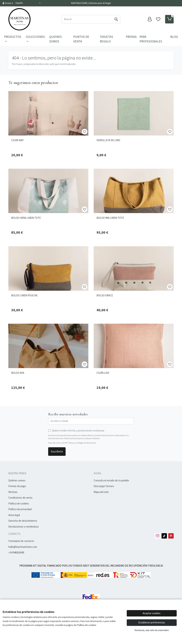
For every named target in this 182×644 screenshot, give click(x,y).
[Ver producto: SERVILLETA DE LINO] (134, 113)
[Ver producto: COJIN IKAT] (48, 113)
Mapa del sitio (101, 492)
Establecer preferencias (152, 622)
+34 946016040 (16, 552)
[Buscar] (87, 19)
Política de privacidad (20, 509)
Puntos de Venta (81, 39)
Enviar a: (9, 3)
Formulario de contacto (21, 541)
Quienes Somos (55, 39)
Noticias (13, 492)
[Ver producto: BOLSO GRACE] (134, 268)
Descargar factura (104, 486)
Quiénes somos (17, 480)
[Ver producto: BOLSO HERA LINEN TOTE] (48, 191)
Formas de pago (17, 486)
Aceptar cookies (152, 613)
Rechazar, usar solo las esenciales (152, 630)
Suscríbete (57, 451)
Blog (174, 37)
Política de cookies (19, 503)
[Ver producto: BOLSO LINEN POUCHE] (48, 268)
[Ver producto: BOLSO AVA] (48, 346)
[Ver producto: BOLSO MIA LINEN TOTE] (134, 191)
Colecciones (35, 39)
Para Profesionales (151, 39)
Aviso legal (14, 515)
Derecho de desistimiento (23, 521)
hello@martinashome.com (23, 547)
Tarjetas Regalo (106, 39)
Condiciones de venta (20, 498)
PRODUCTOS (13, 39)
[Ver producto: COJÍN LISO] (134, 346)
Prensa (131, 37)
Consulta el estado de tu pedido (111, 480)
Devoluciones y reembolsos (24, 527)
